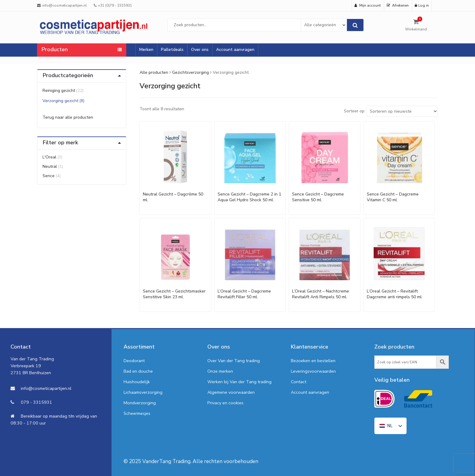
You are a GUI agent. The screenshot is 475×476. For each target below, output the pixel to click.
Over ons (200, 50)
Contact (299, 382)
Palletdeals (172, 50)
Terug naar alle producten (68, 117)
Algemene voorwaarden (231, 392)
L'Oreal (49, 157)
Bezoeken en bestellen (313, 361)
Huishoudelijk (137, 382)
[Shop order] (402, 111)
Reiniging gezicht (59, 91)
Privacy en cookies (225, 403)
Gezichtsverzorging (190, 72)
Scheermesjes (137, 413)
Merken (146, 50)
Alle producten (154, 72)
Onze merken (220, 371)
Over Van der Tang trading (234, 361)
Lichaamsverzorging (143, 392)
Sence (49, 176)
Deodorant (134, 361)
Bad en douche (138, 371)
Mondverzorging (140, 403)
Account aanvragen (235, 50)
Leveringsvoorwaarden (313, 371)
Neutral (50, 166)
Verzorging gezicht (60, 101)
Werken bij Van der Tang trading (239, 382)
